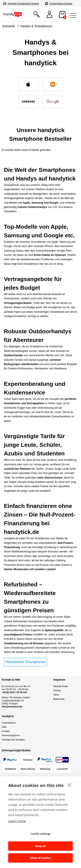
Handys (57, 690)
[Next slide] (75, 94)
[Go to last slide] (6, 94)
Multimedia (59, 699)
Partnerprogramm (11, 735)
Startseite (9, 26)
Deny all (40, 846)
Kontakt (6, 731)
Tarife (56, 695)
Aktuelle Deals (61, 686)
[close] (69, 785)
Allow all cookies (40, 858)
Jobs (4, 727)
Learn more (17, 821)
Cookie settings (40, 834)
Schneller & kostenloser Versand (23, 4)
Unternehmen (9, 723)
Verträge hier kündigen (13, 740)
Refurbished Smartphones (25, 662)
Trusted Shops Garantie (61, 4)
